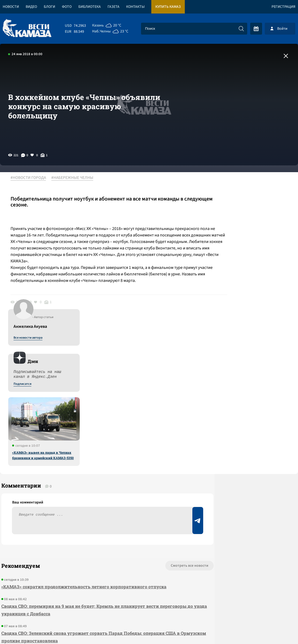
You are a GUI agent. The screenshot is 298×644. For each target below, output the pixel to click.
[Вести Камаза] (27, 29)
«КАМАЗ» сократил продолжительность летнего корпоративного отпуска (83, 442)
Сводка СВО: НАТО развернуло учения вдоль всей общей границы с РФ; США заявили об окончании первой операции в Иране (85, 520)
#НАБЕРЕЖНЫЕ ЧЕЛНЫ (75, 178)
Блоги (49, 7)
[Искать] (241, 29)
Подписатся (233, 230)
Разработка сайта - (277, 629)
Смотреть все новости (152, 421)
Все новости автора (238, 184)
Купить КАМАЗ (168, 7)
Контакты (135, 7)
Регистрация (283, 7)
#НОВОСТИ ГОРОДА (31, 178)
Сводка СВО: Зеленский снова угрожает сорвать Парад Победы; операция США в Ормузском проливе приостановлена (87, 493)
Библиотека (90, 7)
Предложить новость (245, 439)
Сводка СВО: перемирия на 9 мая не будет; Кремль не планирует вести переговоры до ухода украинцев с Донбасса (79, 466)
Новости (11, 7)
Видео (31, 7)
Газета (113, 7)
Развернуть (149, 608)
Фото (67, 7)
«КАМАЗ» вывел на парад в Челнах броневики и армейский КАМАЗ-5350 (253, 301)
